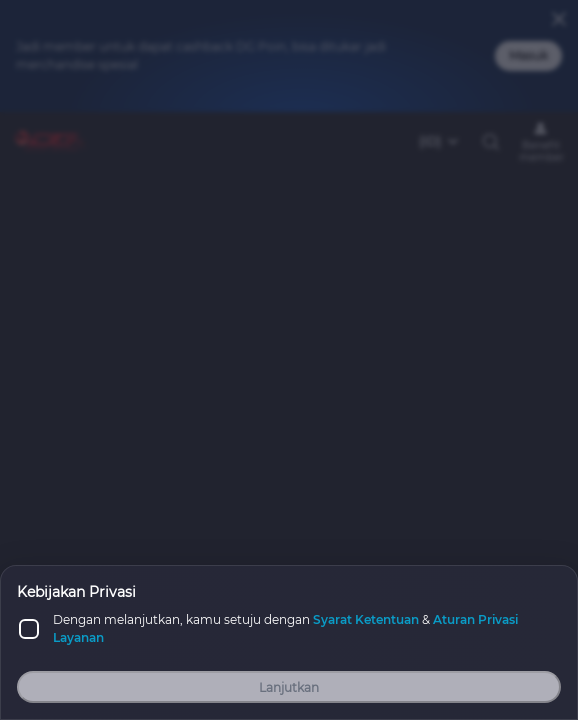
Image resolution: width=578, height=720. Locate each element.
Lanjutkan (289, 687)
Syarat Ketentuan (366, 619)
